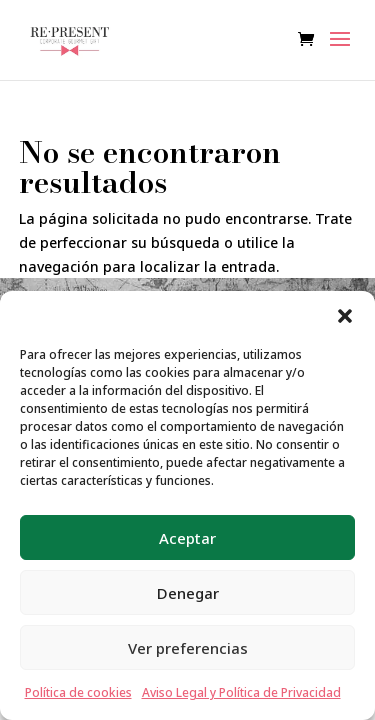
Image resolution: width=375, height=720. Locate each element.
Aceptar (187, 538)
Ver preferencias (188, 648)
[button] (345, 316)
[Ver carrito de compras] (311, 40)
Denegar (188, 593)
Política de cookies (78, 692)
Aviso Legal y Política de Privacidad (241, 692)
